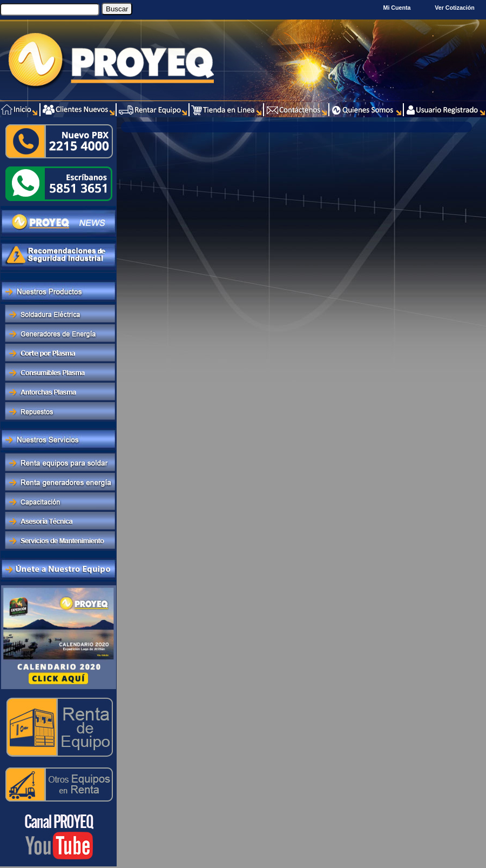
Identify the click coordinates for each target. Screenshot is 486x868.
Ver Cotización (456, 8)
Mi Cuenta (397, 8)
